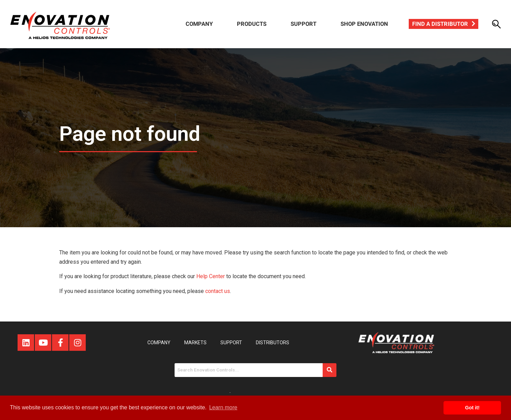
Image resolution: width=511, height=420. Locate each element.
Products (252, 24)
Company (199, 24)
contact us (218, 291)
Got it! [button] (472, 408)
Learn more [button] (223, 407)
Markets (195, 343)
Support (304, 24)
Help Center (211, 276)
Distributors (273, 343)
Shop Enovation (364, 24)
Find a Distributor (440, 24)
